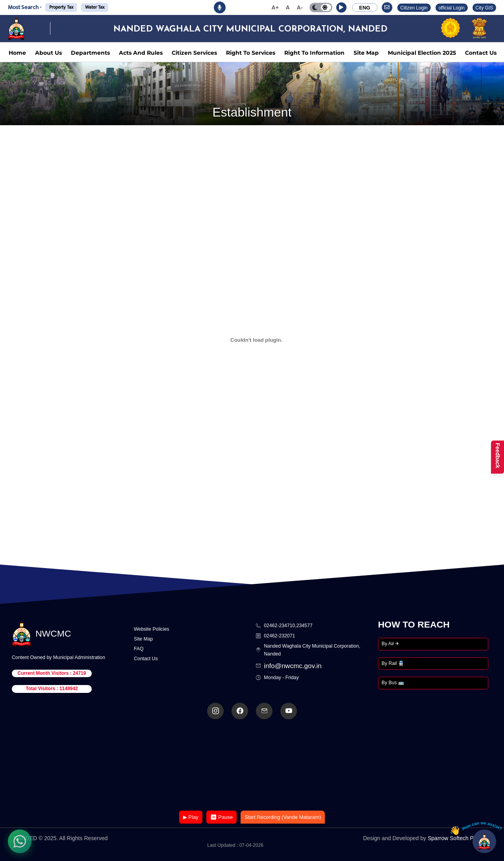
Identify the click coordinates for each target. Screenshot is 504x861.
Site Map (366, 53)
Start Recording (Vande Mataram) (283, 817)
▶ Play (191, 817)
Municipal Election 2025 (422, 53)
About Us (48, 53)
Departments (90, 53)
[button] (341, 7)
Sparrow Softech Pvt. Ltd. (459, 838)
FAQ (139, 649)
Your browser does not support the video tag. (252, 766)
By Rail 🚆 (393, 663)
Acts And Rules (141, 53)
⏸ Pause (221, 817)
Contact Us (481, 53)
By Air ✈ (390, 644)
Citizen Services (194, 53)
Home (17, 53)
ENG (365, 8)
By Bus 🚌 (393, 683)
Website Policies (152, 629)
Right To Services (251, 53)
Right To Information (314, 53)
